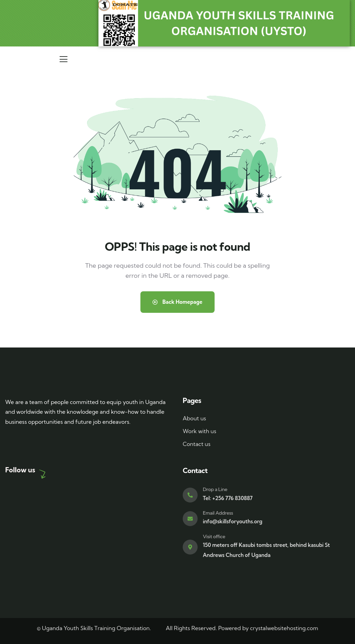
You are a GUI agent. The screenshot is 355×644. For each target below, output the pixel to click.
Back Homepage (177, 302)
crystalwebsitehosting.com (284, 628)
